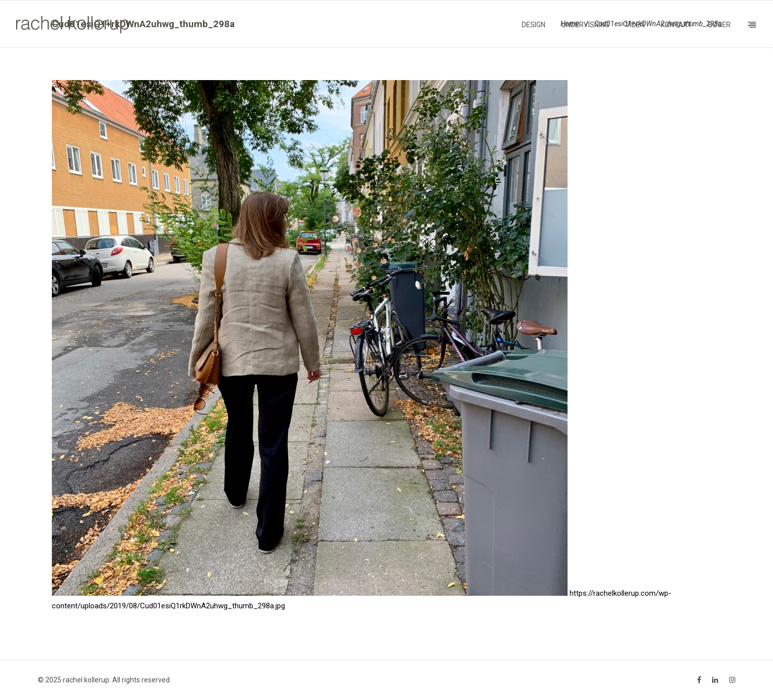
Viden (635, 25)
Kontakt (676, 25)
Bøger (719, 25)
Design (534, 25)
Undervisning (585, 25)
